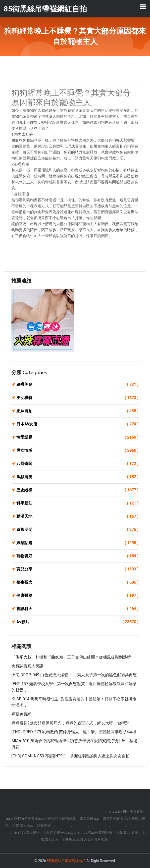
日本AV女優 (77, 424)
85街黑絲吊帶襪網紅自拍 (66, 861)
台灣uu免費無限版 (98, 832)
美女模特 (77, 398)
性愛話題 (77, 437)
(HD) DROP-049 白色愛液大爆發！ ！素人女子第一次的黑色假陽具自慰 (74, 675)
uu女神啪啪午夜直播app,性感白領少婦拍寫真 (41, 818)
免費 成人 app (23, 825)
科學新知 (77, 503)
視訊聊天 (77, 609)
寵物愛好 (77, 556)
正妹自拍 (77, 411)
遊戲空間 (77, 530)
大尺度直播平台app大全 (62, 832)
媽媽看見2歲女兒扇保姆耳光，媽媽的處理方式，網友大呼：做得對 (70, 723)
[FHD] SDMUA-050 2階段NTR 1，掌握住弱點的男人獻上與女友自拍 (71, 756)
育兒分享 (77, 569)
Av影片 (77, 622)
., (33, 812)
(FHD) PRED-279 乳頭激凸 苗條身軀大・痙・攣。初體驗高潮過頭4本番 (74, 732)
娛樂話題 (77, 543)
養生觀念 (77, 582)
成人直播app (89, 818)
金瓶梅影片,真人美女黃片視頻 (85, 839)
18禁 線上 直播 (127, 832)
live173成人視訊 (27, 832)
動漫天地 (77, 516)
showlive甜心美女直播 (126, 812)
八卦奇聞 (77, 464)
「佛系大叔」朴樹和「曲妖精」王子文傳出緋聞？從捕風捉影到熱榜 (71, 657)
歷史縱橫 (77, 490)
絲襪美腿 (77, 385)
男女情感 (77, 451)
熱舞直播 (44, 825)
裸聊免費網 (21, 714)
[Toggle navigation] (143, 7)
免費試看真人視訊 (27, 666)
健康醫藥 (77, 596)
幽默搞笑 (77, 477)
